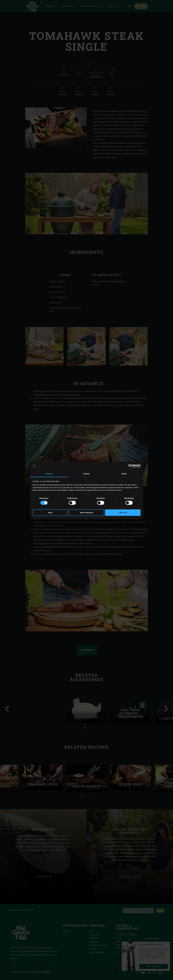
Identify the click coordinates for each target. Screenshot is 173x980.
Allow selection (87, 513)
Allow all (123, 513)
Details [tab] (87, 474)
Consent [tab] (49, 474)
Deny (50, 513)
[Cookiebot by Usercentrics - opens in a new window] (130, 466)
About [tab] (124, 474)
